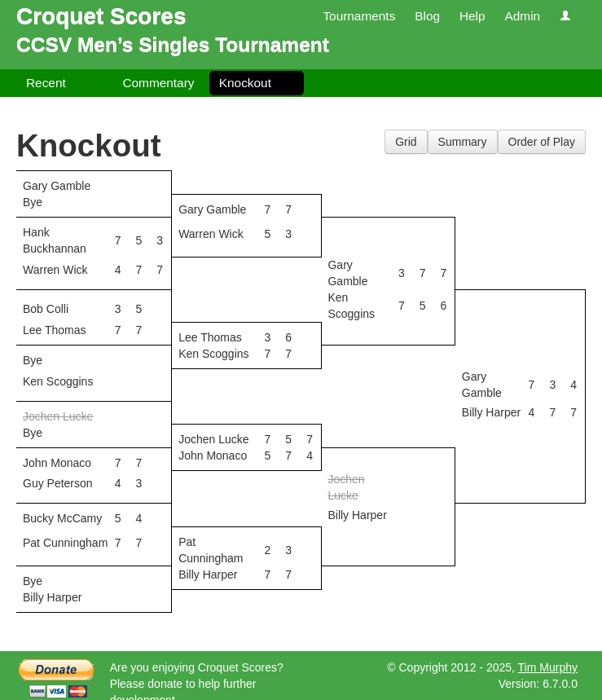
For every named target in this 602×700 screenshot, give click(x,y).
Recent (46, 83)
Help (472, 16)
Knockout (245, 83)
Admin (522, 16)
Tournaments (359, 16)
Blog (427, 16)
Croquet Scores (101, 16)
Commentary (158, 83)
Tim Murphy (548, 667)
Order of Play (542, 142)
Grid (406, 142)
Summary (463, 142)
